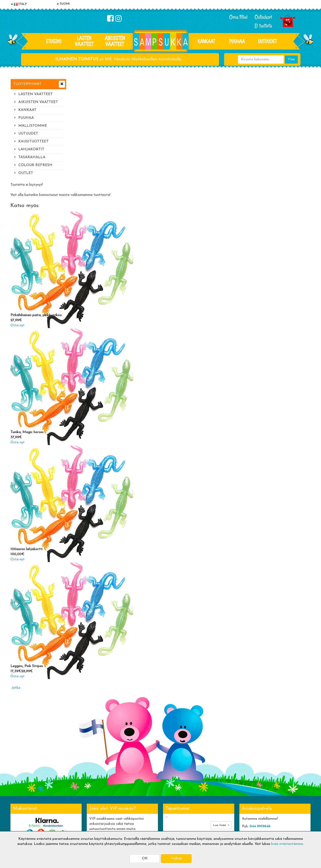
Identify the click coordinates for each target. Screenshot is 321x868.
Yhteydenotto (22, 811)
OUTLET (26, 173)
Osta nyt (79, 222)
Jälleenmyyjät (22, 826)
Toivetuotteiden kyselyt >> (263, 753)
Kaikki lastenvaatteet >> (261, 759)
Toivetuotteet (83, 803)
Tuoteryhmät (27, 84)
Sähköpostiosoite (103, 733)
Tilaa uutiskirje (104, 754)
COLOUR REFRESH (35, 165)
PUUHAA (237, 41)
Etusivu (54, 41)
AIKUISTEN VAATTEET (115, 41)
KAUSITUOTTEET (33, 142)
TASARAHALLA (32, 157)
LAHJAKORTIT (31, 149)
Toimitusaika (82, 788)
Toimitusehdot (83, 795)
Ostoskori (263, 17)
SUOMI (63, 4)
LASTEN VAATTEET (84, 41)
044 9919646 (260, 723)
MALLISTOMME (33, 126)
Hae (291, 59)
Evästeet (18, 788)
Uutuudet (267, 41)
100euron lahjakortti (87, 446)
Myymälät (19, 818)
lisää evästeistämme (287, 844)
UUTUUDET (28, 134)
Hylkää (176, 858)
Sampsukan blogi (147, 803)
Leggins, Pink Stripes (88, 563)
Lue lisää (221, 722)
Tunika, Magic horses (88, 329)
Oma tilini (238, 17)
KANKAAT (206, 41)
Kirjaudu (140, 788)
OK (145, 858)
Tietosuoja (20, 795)
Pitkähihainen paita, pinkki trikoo (97, 212)
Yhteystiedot (21, 803)
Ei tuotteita (263, 26)
